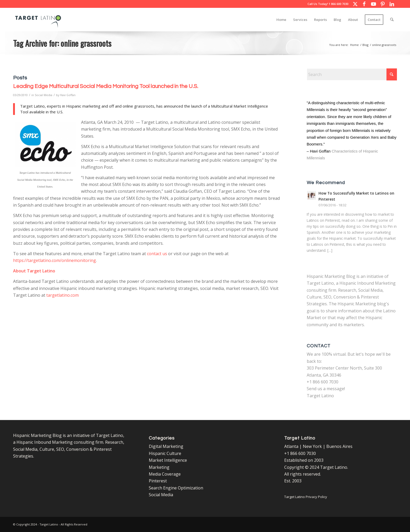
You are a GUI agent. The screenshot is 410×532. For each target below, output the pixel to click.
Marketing (159, 467)
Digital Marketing (166, 446)
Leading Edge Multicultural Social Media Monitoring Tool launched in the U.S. (106, 86)
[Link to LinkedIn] (392, 4)
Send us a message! (326, 389)
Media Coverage (165, 474)
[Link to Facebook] (364, 4)
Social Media (44, 95)
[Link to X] (355, 4)
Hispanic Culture (165, 453)
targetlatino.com (62, 295)
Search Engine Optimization (176, 488)
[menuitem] (281, 20)
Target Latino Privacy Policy (306, 497)
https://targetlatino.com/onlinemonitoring (55, 260)
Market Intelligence (168, 460)
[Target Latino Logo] (38, 20)
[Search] (392, 20)
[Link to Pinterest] (383, 4)
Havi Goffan (68, 95)
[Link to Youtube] (373, 4)
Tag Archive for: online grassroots (62, 43)
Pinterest (158, 481)
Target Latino (320, 396)
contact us (157, 254)
